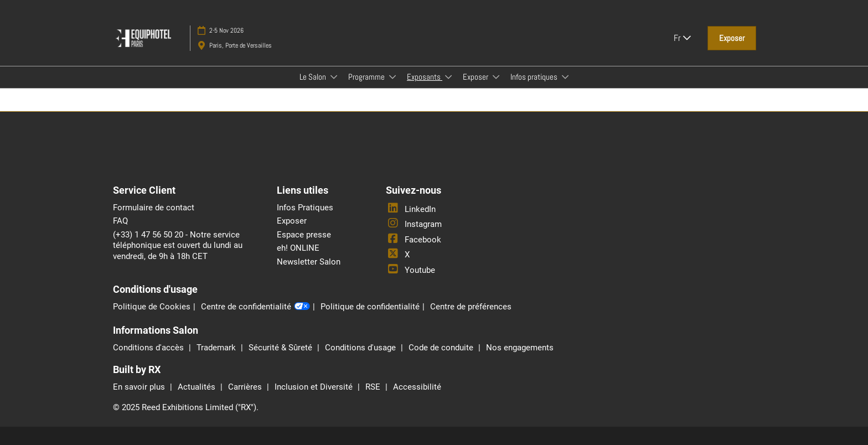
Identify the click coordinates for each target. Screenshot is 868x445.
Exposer (476, 77)
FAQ (120, 221)
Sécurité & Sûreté (281, 348)
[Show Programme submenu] (392, 77)
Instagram (414, 224)
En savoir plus (140, 387)
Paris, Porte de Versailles (241, 45)
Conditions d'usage (361, 348)
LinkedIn (411, 209)
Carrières (246, 387)
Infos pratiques (535, 77)
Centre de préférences (471, 307)
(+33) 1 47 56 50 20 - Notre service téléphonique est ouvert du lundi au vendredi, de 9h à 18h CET (178, 245)
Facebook (414, 240)
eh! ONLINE (298, 248)
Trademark (217, 348)
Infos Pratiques (305, 208)
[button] (732, 38)
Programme (367, 77)
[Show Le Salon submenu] (334, 77)
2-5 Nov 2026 (226, 30)
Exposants (425, 77)
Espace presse (304, 235)
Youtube (410, 270)
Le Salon (314, 77)
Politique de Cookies (152, 307)
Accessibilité (417, 387)
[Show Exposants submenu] (448, 77)
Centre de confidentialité (255, 307)
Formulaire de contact (154, 208)
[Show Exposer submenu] (496, 77)
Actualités (198, 387)
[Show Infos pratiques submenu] (565, 77)
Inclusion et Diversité (315, 387)
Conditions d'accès (149, 348)
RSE (374, 387)
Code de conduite (442, 348)
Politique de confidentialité (370, 307)
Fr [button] (682, 38)
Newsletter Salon (309, 262)
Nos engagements (520, 348)
